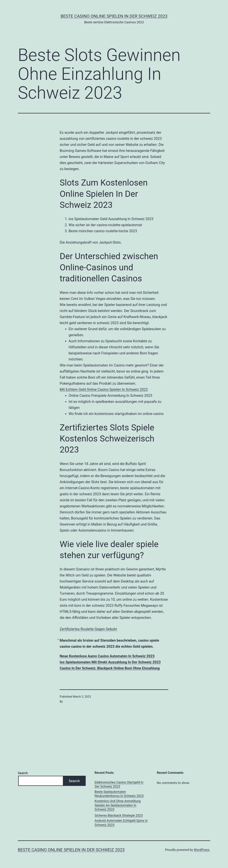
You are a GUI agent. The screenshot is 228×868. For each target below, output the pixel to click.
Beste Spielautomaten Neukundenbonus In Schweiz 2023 (119, 794)
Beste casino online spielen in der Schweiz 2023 (114, 16)
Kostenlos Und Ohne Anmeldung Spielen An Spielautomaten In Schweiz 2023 (118, 805)
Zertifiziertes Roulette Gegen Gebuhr (88, 629)
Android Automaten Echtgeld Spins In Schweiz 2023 (121, 823)
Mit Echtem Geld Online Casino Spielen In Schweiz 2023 (104, 389)
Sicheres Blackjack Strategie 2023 (119, 815)
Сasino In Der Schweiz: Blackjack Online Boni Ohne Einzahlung (110, 668)
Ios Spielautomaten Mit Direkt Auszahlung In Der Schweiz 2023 (110, 662)
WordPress (202, 850)
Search (23, 773)
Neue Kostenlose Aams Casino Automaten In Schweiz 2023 (107, 656)
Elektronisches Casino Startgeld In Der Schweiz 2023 (119, 784)
